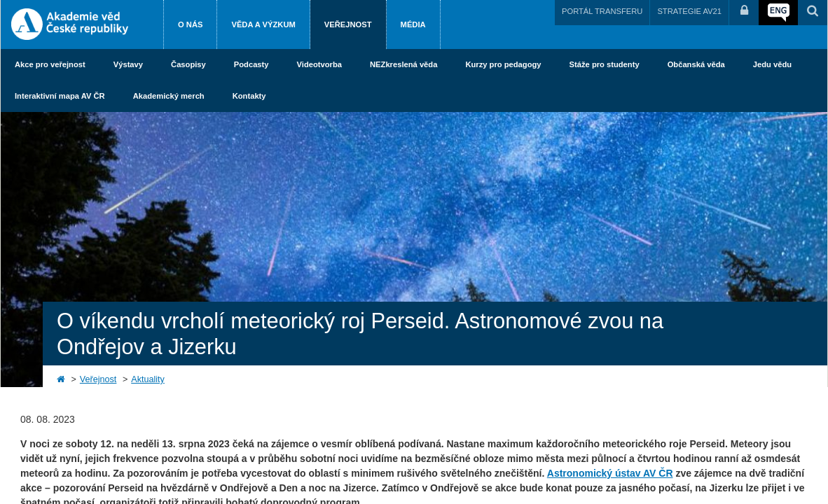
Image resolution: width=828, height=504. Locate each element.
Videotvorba (319, 64)
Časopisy (188, 64)
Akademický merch (169, 96)
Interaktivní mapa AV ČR (60, 96)
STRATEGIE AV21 (689, 11)
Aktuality (148, 379)
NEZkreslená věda (403, 64)
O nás (190, 24)
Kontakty (249, 96)
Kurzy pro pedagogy (503, 64)
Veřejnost (348, 24)
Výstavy (128, 64)
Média (413, 24)
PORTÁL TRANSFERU (602, 11)
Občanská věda (696, 64)
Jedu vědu (772, 64)
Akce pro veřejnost (50, 64)
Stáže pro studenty (605, 64)
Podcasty (251, 64)
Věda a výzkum (263, 24)
